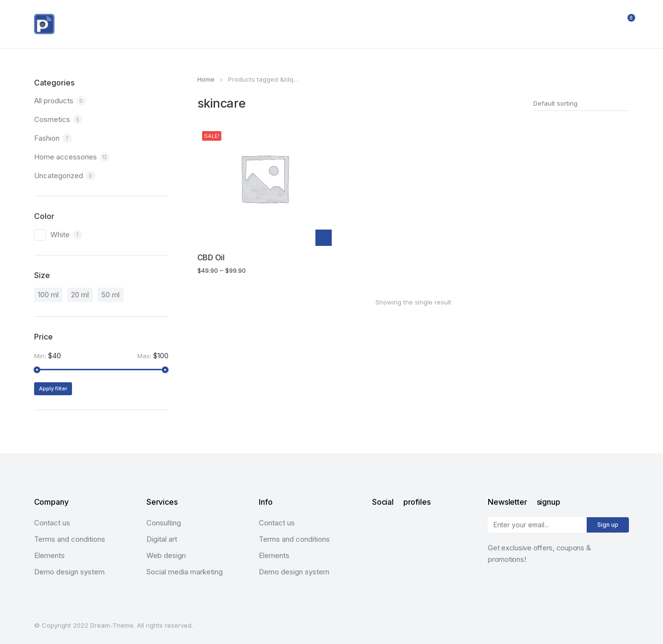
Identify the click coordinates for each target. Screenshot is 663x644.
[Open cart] (625, 24)
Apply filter (53, 389)
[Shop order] (581, 103)
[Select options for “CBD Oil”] (324, 238)
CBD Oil (211, 257)
